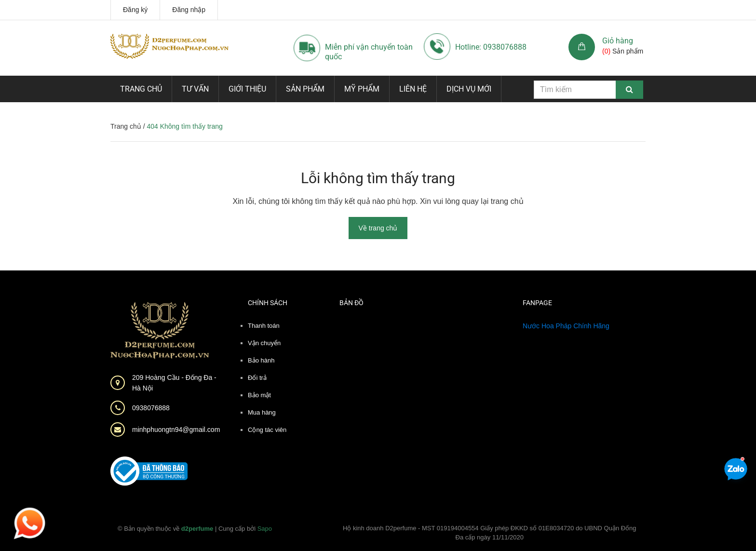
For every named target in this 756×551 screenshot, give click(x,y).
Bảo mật (259, 395)
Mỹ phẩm (362, 89)
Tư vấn (195, 89)
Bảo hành (261, 360)
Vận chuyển (264, 343)
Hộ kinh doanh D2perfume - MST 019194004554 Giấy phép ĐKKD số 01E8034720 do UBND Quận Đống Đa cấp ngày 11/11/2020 (490, 533)
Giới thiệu (247, 89)
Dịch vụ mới (469, 89)
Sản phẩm (305, 89)
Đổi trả (257, 378)
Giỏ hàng (618, 41)
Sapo (265, 529)
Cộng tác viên (267, 430)
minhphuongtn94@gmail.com (176, 430)
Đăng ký (135, 10)
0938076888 (151, 408)
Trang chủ (141, 89)
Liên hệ (413, 89)
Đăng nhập (189, 10)
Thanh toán (264, 326)
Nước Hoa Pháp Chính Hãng (566, 326)
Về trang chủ (378, 228)
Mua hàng (262, 412)
